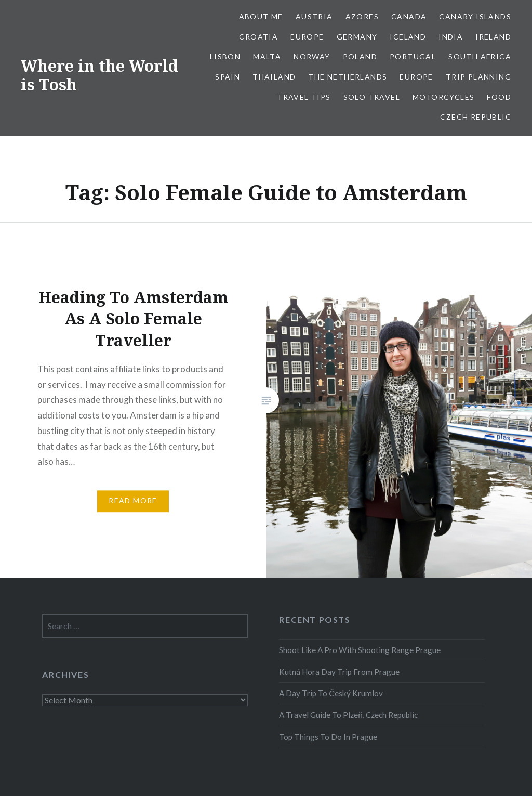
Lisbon (225, 56)
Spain (228, 77)
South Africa (480, 56)
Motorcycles (443, 97)
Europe (307, 37)
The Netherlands (348, 77)
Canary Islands (475, 16)
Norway (312, 56)
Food (499, 97)
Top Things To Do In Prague (328, 737)
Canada (409, 16)
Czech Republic (476, 117)
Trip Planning (478, 77)
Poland (360, 56)
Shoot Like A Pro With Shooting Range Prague (360, 650)
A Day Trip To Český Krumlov (331, 693)
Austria (314, 16)
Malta (267, 56)
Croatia (258, 37)
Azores (362, 16)
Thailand (274, 77)
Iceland (408, 37)
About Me (261, 16)
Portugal (413, 56)
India (451, 37)
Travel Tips (304, 97)
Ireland (493, 37)
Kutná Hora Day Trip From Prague (339, 672)
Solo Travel (372, 97)
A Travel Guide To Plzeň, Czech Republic (348, 715)
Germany (357, 37)
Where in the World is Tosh (99, 75)
